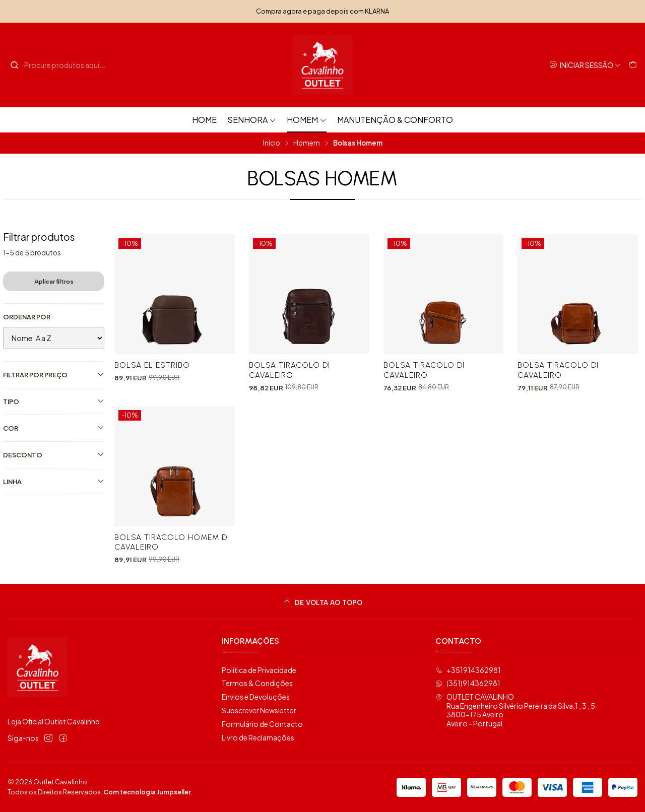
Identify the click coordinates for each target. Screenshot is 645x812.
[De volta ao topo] (322, 603)
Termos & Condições (257, 683)
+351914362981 (468, 670)
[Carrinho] (633, 65)
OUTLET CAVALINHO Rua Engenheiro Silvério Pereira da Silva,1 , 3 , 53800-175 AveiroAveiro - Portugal (515, 710)
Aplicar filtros (54, 282)
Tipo (54, 401)
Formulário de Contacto (262, 724)
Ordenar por (27, 317)
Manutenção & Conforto (395, 120)
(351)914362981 (468, 683)
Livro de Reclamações (258, 737)
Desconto (54, 455)
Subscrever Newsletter (259, 710)
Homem (307, 120)
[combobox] (61, 65)
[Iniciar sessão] (585, 65)
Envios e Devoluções (256, 697)
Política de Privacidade (259, 670)
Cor (54, 428)
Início (272, 143)
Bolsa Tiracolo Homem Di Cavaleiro (172, 546)
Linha (54, 481)
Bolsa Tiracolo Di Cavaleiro (289, 370)
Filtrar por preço (54, 375)
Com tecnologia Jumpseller (147, 792)
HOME (204, 120)
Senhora (252, 120)
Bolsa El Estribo (152, 365)
